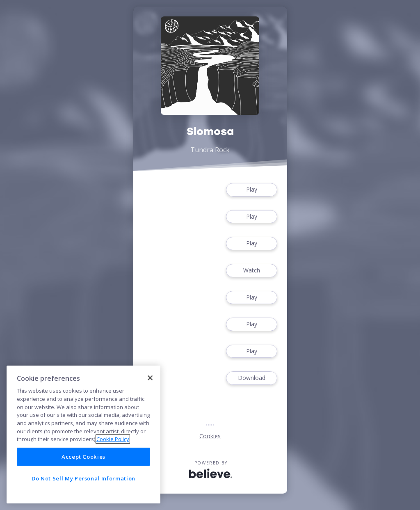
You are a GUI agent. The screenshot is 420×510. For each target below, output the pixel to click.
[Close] (150, 378)
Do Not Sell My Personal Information (83, 478)
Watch (251, 271)
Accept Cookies (83, 457)
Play (251, 190)
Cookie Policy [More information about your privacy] (113, 439)
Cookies (210, 436)
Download (251, 378)
